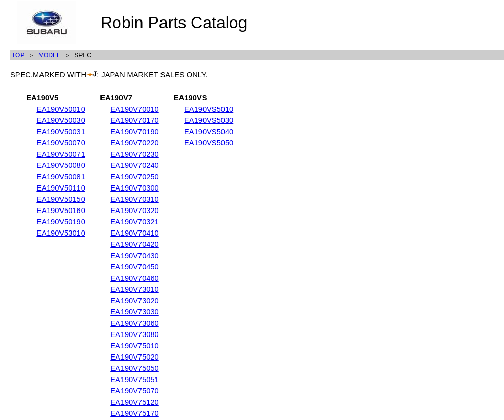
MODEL (49, 55)
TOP (18, 55)
